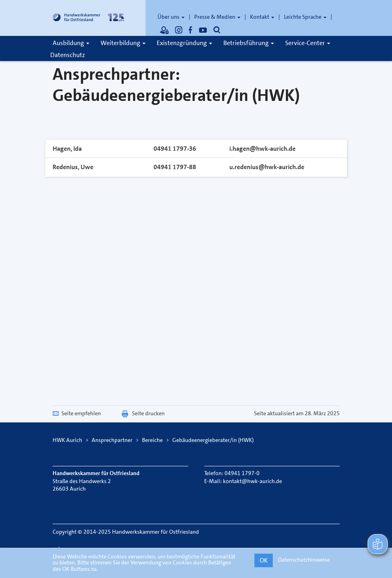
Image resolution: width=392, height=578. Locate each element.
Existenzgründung (184, 43)
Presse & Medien (217, 17)
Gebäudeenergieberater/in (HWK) (213, 440)
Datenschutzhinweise (304, 560)
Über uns (171, 17)
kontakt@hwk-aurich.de (252, 481)
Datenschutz (68, 55)
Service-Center (308, 43)
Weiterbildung (123, 43)
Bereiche (152, 440)
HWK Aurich (67, 440)
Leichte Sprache (305, 17)
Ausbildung (71, 43)
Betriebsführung (249, 43)
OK (264, 560)
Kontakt (262, 17)
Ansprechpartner (112, 440)
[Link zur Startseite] (89, 18)
